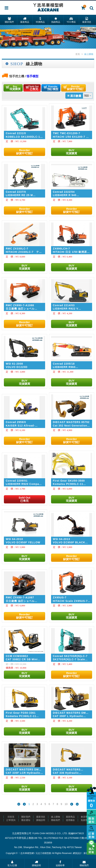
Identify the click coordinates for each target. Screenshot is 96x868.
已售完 (35, 88)
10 (66, 804)
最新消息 (41, 817)
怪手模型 (32, 76)
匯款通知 (26, 820)
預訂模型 (55, 88)
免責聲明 (85, 820)
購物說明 (41, 820)
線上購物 (56, 817)
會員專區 (85, 817)
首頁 (78, 54)
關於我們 (26, 817)
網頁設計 (77, 853)
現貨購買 (16, 88)
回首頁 (11, 817)
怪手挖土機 (17, 76)
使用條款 (70, 820)
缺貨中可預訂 (79, 88)
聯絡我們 (56, 820)
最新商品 (70, 817)
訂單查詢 (11, 820)
